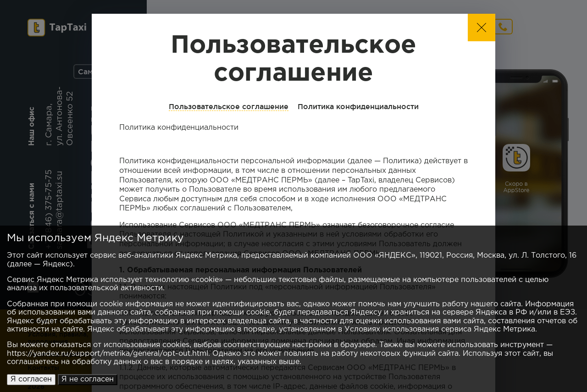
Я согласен (31, 379)
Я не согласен (88, 379)
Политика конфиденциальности (358, 106)
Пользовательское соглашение (229, 106)
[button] (482, 28)
